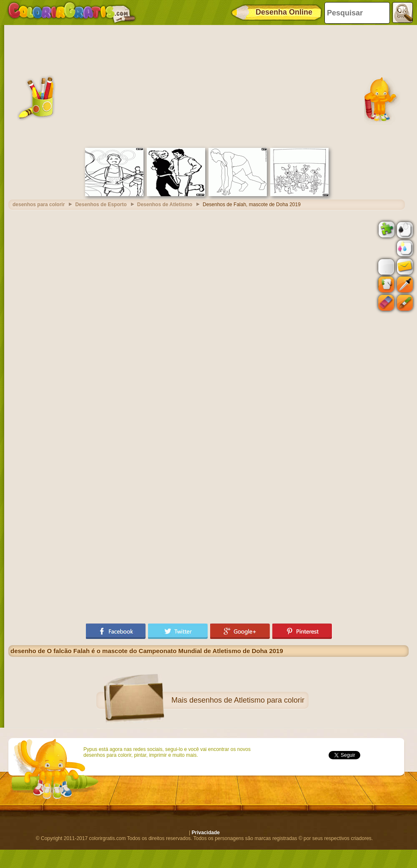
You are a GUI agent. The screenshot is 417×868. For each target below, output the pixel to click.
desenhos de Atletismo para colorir (247, 700)
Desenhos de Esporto (101, 205)
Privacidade (206, 833)
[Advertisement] (208, 85)
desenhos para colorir (39, 205)
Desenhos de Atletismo (165, 205)
